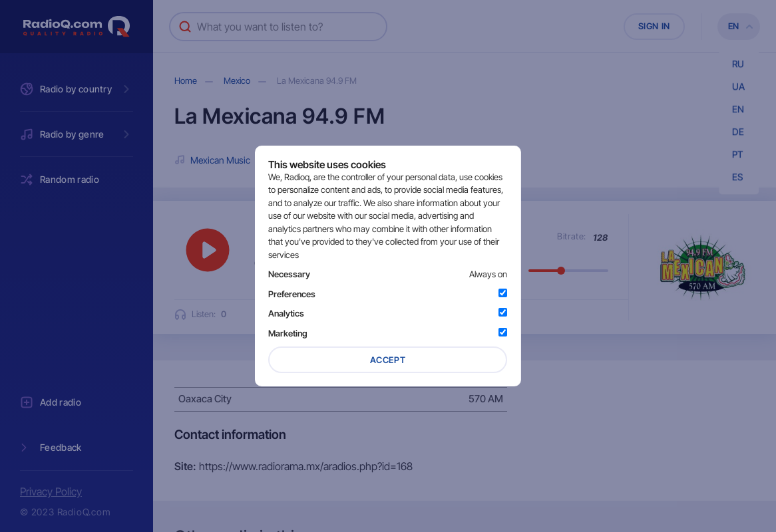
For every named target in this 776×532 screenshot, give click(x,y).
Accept (388, 360)
